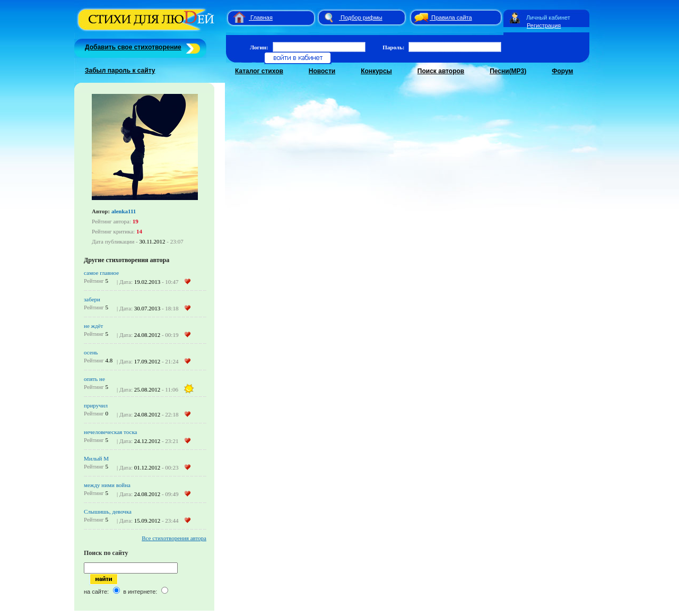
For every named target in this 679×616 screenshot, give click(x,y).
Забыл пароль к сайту (120, 71)
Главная (262, 18)
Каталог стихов (259, 71)
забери (92, 299)
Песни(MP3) (508, 71)
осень (91, 352)
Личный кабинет (548, 18)
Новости (322, 71)
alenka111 (124, 211)
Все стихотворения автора (174, 538)
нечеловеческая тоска (110, 432)
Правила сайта (452, 18)
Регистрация (544, 25)
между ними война (107, 485)
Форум (562, 71)
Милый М (96, 458)
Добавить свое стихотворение (133, 47)
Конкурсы (376, 71)
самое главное (101, 273)
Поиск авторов (441, 71)
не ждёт (93, 326)
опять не (94, 379)
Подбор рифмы (362, 18)
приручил (96, 405)
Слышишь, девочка (108, 511)
